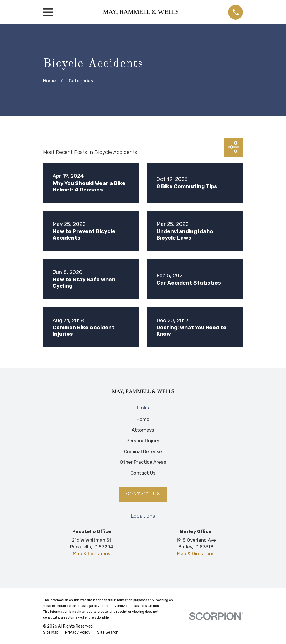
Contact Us (143, 473)
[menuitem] (51, 633)
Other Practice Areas (143, 462)
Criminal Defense (143, 451)
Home (143, 419)
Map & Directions (92, 553)
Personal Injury (143, 441)
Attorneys (143, 430)
